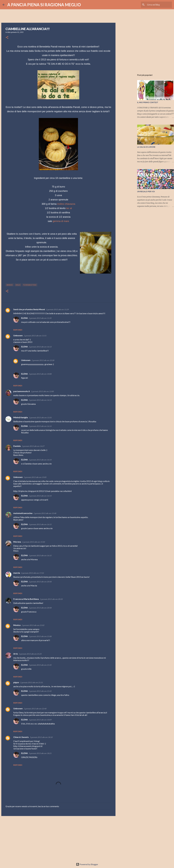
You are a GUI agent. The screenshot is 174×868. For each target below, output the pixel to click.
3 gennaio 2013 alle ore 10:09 (40, 720)
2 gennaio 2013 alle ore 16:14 (40, 426)
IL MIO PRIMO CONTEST (148, 102)
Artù (16, 654)
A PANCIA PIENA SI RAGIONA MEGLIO (44, 5)
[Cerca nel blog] (158, 5)
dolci (18, 285)
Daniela (17, 446)
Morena (17, 542)
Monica (17, 625)
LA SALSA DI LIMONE (146, 147)
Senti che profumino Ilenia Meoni (29, 309)
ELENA (24, 318)
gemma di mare (61, 221)
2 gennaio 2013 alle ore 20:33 (51, 599)
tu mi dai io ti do (30, 285)
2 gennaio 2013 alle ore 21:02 (33, 625)
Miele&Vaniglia (21, 417)
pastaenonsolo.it (22, 391)
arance (10, 285)
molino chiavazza (66, 204)
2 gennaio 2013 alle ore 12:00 (42, 391)
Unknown (18, 335)
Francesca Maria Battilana (26, 599)
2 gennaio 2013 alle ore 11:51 (35, 336)
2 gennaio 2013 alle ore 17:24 (32, 573)
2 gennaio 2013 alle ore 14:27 (33, 446)
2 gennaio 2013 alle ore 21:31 (31, 682)
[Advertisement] (58, 838)
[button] (7, 38)
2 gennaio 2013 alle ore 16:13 (40, 347)
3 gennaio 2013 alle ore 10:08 (40, 374)
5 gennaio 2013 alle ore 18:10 (41, 737)
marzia (17, 573)
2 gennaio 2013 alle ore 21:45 (40, 665)
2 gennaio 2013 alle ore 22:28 (43, 360)
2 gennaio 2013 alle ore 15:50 (33, 542)
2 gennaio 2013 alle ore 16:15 (40, 524)
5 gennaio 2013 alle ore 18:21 (40, 753)
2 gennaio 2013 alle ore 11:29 (57, 309)
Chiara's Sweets (21, 737)
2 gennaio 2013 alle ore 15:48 (45, 513)
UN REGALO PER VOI (146, 192)
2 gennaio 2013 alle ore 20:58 (40, 582)
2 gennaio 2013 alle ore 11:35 (40, 318)
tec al (69, 208)
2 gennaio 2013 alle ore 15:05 (35, 477)
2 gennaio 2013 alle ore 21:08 (40, 636)
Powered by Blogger (87, 864)
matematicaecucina (23, 513)
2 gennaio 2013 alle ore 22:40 (35, 709)
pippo (16, 682)
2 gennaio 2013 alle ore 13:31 (40, 418)
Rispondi (18, 330)
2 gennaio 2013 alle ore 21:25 (30, 654)
